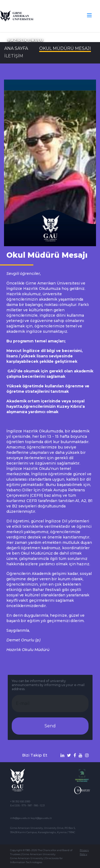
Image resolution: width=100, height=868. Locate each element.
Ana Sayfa (16, 48)
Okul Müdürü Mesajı (65, 48)
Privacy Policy (84, 852)
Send (50, 726)
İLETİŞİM (14, 56)
